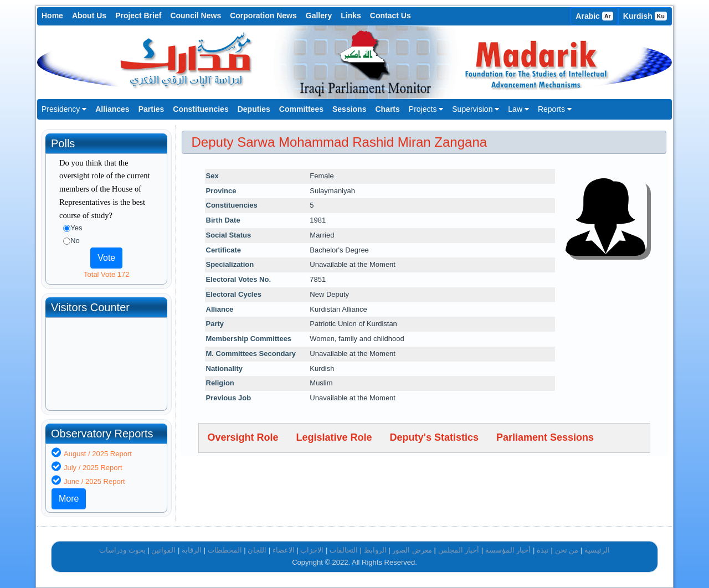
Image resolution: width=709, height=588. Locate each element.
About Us (89, 16)
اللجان (257, 550)
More (69, 499)
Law (518, 109)
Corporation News (263, 16)
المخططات (225, 550)
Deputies (254, 109)
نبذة (543, 550)
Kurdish (645, 16)
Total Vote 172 (106, 274)
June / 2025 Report (94, 481)
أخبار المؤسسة (508, 550)
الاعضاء (284, 550)
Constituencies (201, 109)
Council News (196, 16)
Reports (555, 109)
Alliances (112, 109)
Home (52, 16)
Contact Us (391, 16)
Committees (301, 109)
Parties (151, 109)
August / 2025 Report (98, 454)
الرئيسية (597, 550)
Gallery (319, 16)
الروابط (375, 550)
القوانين (163, 550)
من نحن (567, 550)
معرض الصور (412, 550)
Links (351, 16)
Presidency (64, 109)
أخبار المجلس (459, 550)
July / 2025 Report (93, 468)
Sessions (349, 109)
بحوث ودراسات (122, 550)
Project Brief (138, 16)
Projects (426, 109)
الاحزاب (312, 550)
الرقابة (192, 550)
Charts (387, 109)
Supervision (476, 109)
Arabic (594, 16)
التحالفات (344, 550)
